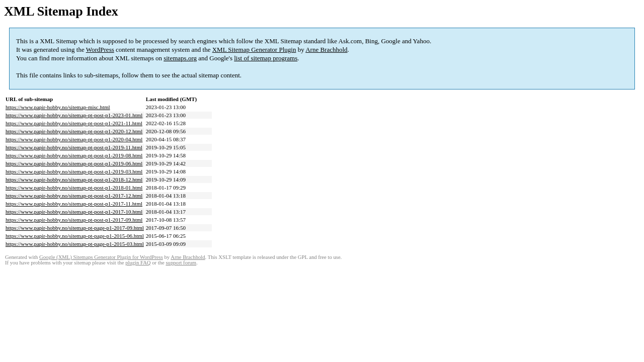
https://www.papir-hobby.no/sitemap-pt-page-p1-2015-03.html (75, 244)
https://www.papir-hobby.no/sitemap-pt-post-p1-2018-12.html (74, 179)
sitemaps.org (180, 58)
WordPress (100, 50)
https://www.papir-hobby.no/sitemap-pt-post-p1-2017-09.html (74, 220)
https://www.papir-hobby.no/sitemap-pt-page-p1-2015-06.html (75, 236)
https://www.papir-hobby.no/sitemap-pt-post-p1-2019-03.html (74, 171)
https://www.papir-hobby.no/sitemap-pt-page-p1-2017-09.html (75, 228)
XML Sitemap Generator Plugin (254, 50)
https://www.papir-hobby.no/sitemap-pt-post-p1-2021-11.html (74, 123)
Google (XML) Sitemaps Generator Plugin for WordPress (101, 257)
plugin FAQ (138, 263)
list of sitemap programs (266, 58)
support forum (181, 263)
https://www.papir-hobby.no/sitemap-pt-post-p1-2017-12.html (74, 196)
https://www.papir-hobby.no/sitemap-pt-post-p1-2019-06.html (74, 163)
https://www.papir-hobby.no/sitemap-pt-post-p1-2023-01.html (74, 115)
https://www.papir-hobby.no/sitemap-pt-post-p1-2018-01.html (74, 188)
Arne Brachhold (326, 50)
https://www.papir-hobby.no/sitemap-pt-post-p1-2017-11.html (74, 204)
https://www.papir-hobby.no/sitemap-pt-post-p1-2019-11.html (74, 147)
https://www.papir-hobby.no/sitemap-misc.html (58, 107)
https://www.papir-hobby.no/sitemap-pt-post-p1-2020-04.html (74, 139)
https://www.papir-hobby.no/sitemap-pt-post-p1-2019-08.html (74, 155)
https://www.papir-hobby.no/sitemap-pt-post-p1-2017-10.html (74, 212)
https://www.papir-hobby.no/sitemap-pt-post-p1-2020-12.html (74, 131)
